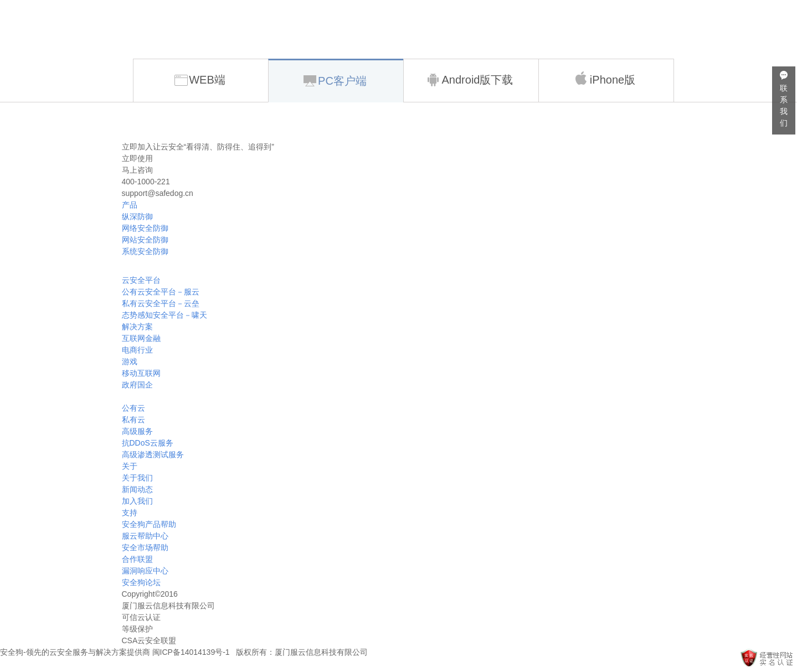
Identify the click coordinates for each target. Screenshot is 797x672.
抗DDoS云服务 (148, 443)
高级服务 (137, 431)
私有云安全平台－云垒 (161, 303)
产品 (130, 205)
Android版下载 (470, 80)
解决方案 (137, 327)
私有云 (133, 420)
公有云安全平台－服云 (161, 292)
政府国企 (137, 385)
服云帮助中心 (145, 536)
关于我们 (137, 478)
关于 (130, 466)
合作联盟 (137, 559)
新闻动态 (137, 489)
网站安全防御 (145, 240)
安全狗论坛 (141, 582)
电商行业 (137, 350)
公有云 (133, 408)
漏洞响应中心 (145, 571)
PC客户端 (335, 81)
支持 (130, 513)
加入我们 (137, 501)
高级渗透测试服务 (153, 454)
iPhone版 (605, 79)
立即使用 (137, 158)
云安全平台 (141, 280)
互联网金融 (141, 338)
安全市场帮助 (145, 547)
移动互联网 (141, 373)
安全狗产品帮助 (149, 524)
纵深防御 (137, 216)
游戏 (130, 361)
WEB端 (200, 80)
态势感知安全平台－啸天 (164, 315)
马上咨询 (137, 170)
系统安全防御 (145, 251)
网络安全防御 (145, 228)
